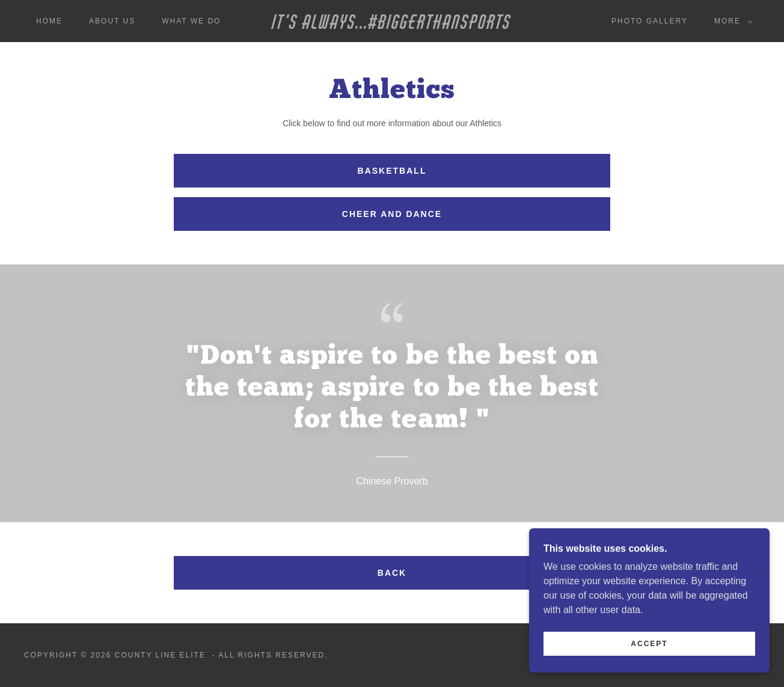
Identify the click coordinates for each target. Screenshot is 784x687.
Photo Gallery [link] (650, 21)
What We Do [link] (191, 21)
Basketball (392, 171)
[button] (731, 21)
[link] (392, 26)
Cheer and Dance (392, 214)
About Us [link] (112, 21)
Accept (649, 644)
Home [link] (49, 21)
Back (392, 573)
